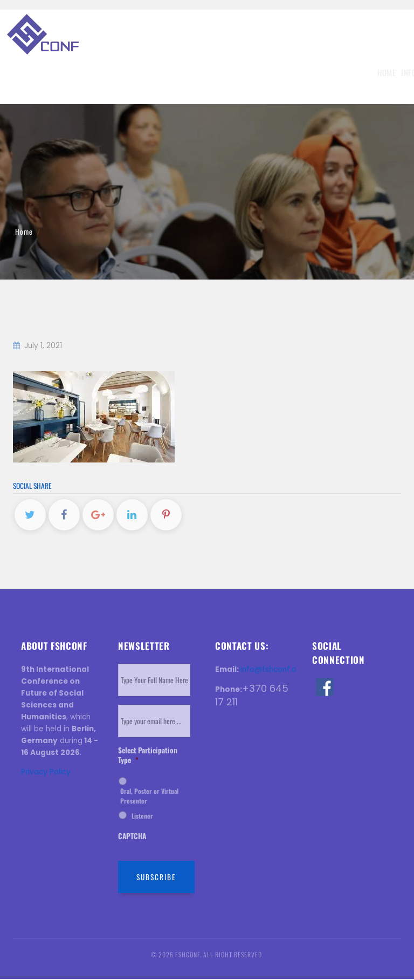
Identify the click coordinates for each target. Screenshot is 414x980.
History (344, 72)
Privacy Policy (46, 773)
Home (42, 72)
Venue (315, 72)
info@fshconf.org (272, 671)
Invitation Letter (269, 72)
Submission (162, 72)
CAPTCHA (132, 838)
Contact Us (384, 72)
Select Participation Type (148, 756)
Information (82, 72)
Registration (211, 72)
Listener (142, 817)
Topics (125, 72)
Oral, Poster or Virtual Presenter (149, 797)
